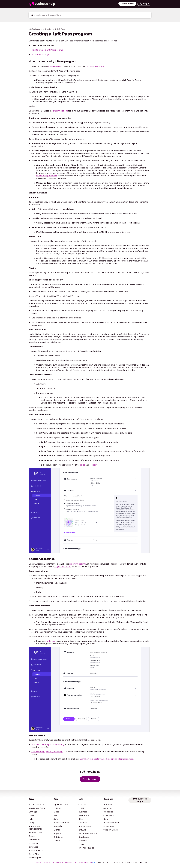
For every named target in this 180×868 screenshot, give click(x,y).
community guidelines (47, 176)
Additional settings (40, 54)
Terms (39, 862)
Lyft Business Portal (95, 66)
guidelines (50, 641)
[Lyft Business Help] (42, 4)
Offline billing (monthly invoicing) (47, 752)
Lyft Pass (61, 29)
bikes (82, 465)
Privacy (47, 862)
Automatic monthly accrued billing (48, 745)
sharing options (60, 111)
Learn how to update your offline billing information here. (107, 759)
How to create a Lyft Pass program (47, 50)
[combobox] (90, 15)
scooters (94, 465)
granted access (55, 66)
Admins (51, 29)
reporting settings (78, 564)
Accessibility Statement (62, 862)
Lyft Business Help (36, 29)
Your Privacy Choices (85, 862)
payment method (62, 567)
